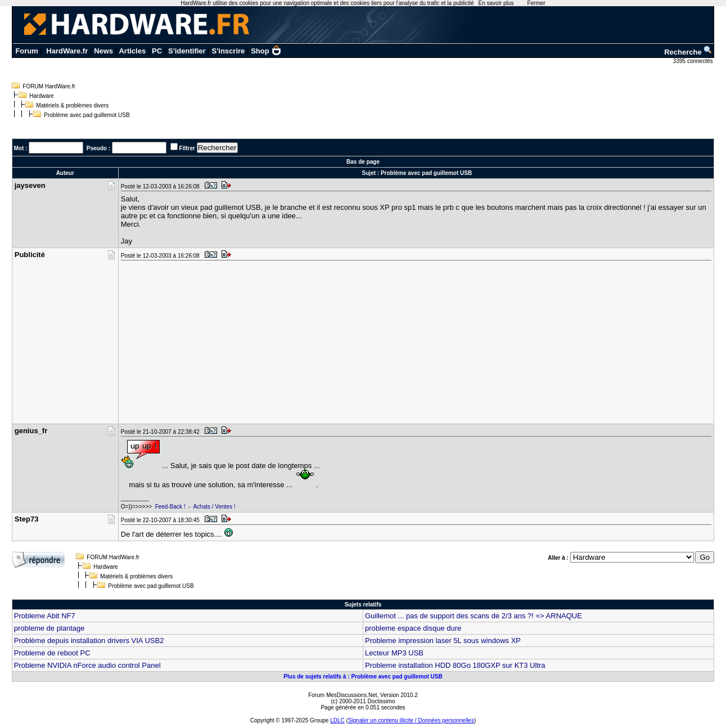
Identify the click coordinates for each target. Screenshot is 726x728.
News (103, 51)
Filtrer (187, 148)
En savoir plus (496, 3)
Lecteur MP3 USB (394, 653)
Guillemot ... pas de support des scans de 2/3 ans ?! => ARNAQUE (474, 616)
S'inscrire (229, 51)
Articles (132, 51)
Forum (26, 51)
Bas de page (363, 162)
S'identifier (187, 51)
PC (157, 51)
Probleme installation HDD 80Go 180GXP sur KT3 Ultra (455, 665)
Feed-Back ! (170, 507)
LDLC (337, 720)
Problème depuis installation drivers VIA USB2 (89, 641)
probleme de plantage (49, 628)
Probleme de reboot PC (52, 653)
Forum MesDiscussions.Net (342, 695)
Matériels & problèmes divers (72, 105)
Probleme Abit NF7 (45, 616)
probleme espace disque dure (413, 628)
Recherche (688, 52)
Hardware (41, 96)
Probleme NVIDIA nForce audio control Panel (87, 665)
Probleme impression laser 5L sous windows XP (443, 641)
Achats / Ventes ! (214, 507)
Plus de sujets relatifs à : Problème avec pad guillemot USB (363, 677)
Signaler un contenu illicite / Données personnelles (411, 720)
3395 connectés (694, 61)
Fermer (536, 3)
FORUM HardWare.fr (49, 86)
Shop (266, 51)
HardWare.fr (67, 51)
